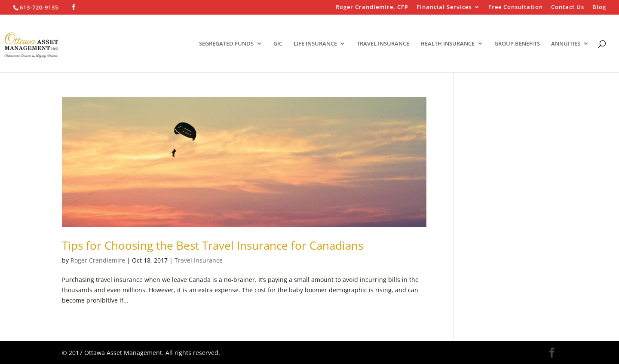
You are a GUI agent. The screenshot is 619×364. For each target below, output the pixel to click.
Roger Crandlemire (98, 260)
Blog (599, 8)
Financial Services (444, 8)
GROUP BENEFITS (517, 44)
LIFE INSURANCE (315, 44)
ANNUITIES (566, 44)
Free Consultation (516, 8)
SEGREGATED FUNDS (226, 44)
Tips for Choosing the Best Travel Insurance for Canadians (213, 245)
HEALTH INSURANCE (447, 44)
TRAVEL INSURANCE (383, 44)
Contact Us (568, 8)
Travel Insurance (199, 260)
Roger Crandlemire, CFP (372, 8)
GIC (278, 44)
